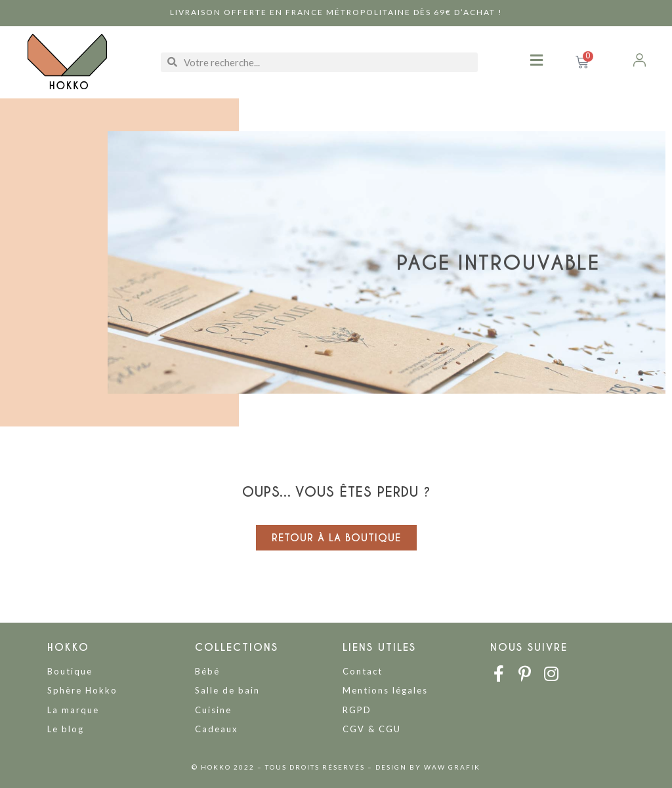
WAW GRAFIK (452, 767)
